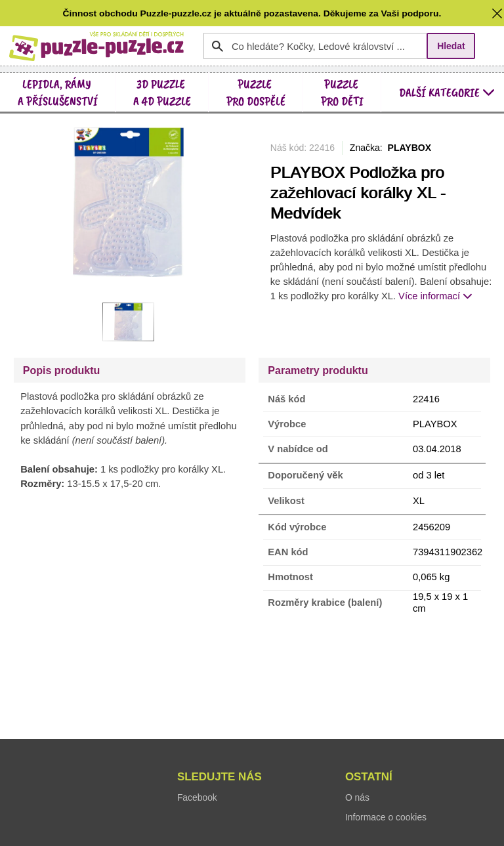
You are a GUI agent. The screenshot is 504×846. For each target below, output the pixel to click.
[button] (497, 13)
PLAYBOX (410, 148)
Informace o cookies (386, 817)
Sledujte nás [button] (220, 777)
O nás (357, 797)
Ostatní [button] (369, 777)
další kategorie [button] (447, 92)
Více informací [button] (435, 296)
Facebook (197, 797)
